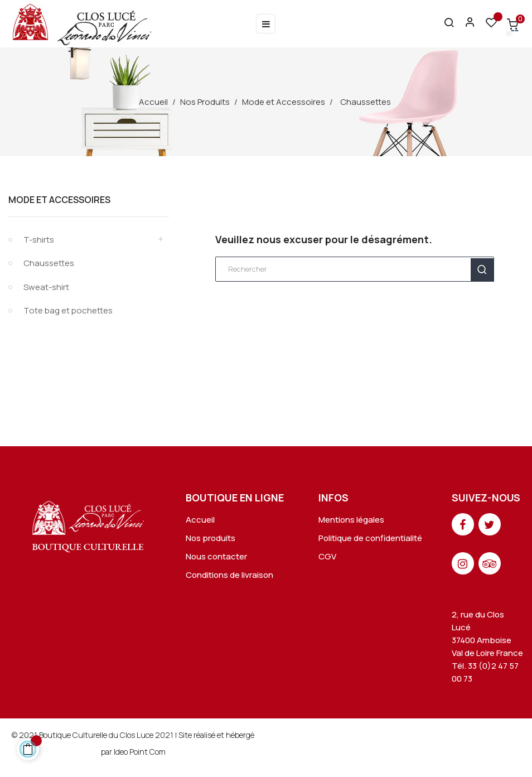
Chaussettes (49, 263)
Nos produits (211, 538)
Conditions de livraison (229, 575)
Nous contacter (216, 556)
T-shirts (39, 240)
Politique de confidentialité (370, 538)
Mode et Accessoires (59, 200)
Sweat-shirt (46, 287)
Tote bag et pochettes (68, 310)
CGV (327, 556)
